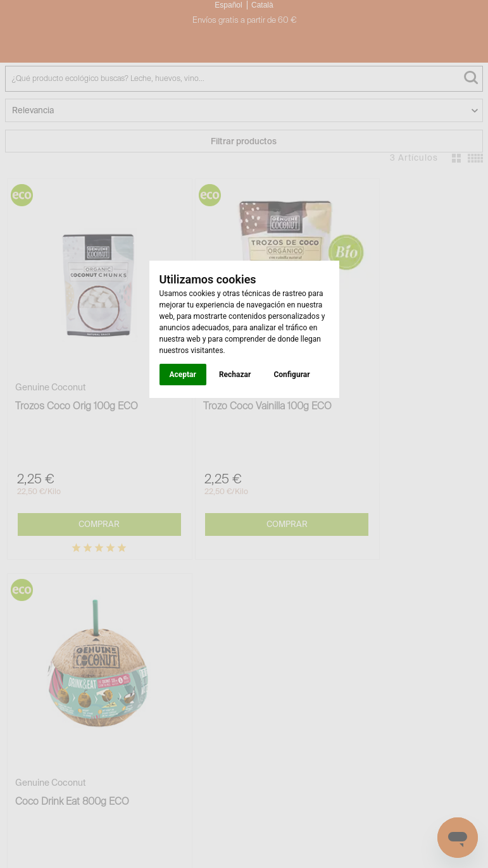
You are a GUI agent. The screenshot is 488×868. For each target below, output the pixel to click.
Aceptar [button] (183, 375)
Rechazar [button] (235, 375)
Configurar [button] (291, 375)
